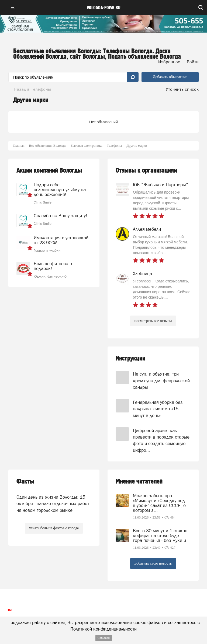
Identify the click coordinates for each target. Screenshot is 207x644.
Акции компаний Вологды (49, 171)
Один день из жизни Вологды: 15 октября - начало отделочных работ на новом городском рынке (53, 504)
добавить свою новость (153, 563)
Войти (193, 62)
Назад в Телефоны (32, 89)
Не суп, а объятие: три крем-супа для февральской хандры (161, 381)
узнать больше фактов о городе (54, 528)
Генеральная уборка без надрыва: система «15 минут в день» (158, 409)
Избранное (169, 62)
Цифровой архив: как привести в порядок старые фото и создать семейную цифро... (161, 440)
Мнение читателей (139, 482)
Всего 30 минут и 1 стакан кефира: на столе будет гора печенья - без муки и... (161, 535)
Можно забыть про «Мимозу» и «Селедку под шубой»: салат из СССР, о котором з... (159, 503)
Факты (25, 482)
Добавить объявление (170, 77)
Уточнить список (182, 89)
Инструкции (130, 358)
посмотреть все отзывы (153, 321)
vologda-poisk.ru (104, 8)
